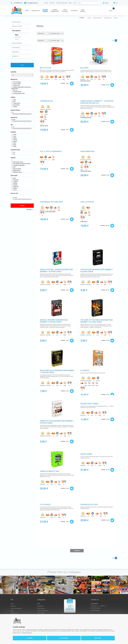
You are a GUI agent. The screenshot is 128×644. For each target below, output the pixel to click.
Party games (108, 18)
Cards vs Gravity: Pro (50, 471)
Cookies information (27, 633)
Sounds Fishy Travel (90, 404)
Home (89, 18)
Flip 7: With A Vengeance (51, 151)
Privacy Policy (16, 633)
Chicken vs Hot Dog (89, 504)
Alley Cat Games (44, 126)
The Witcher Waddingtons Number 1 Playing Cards (97, 271)
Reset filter (29, 210)
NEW (39, 604)
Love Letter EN (87, 202)
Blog (12, 611)
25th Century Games (85, 81)
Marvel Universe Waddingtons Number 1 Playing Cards (54, 321)
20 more (77, 551)
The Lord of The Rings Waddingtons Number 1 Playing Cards (96, 321)
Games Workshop (43, 611)
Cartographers (87, 151)
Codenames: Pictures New (51, 202)
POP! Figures (41, 613)
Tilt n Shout (45, 504)
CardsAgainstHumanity (86, 117)
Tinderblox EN (46, 101)
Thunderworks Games (86, 171)
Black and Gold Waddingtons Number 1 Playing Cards (57, 371)
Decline (98, 638)
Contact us (14, 613)
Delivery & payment (16, 608)
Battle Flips (45, 68)
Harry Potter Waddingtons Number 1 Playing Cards (57, 422)
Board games (98, 18)
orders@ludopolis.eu (32, 3)
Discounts (40, 606)
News (116, 18)
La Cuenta (85, 370)
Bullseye (84, 68)
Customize (64, 638)
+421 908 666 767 (18, 3)
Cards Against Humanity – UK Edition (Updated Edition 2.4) (97, 102)
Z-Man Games (84, 222)
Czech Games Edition (50, 212)
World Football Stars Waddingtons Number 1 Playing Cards (56, 271)
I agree (30, 638)
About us (13, 606)
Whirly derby (86, 454)
